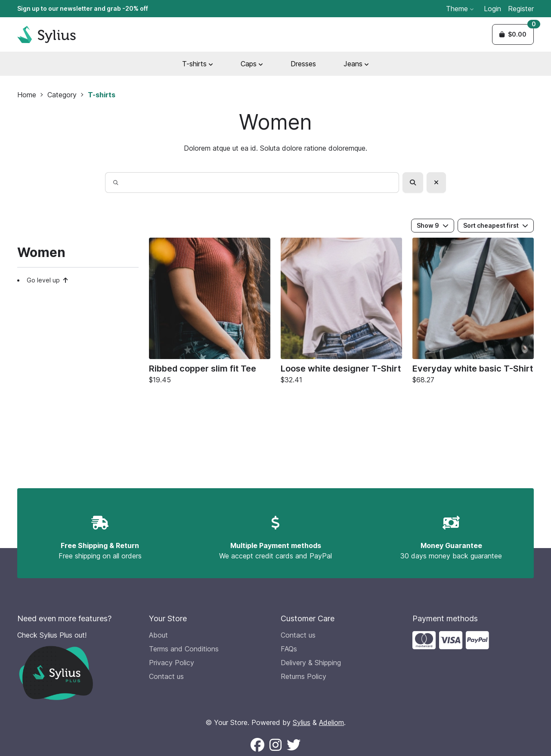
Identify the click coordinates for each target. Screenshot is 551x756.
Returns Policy (303, 676)
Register (521, 9)
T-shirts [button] (198, 64)
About (158, 635)
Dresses (303, 64)
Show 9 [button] (433, 225)
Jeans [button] (356, 64)
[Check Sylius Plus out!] (78, 665)
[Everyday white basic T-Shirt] (473, 313)
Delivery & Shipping (311, 663)
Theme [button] (460, 9)
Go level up (47, 280)
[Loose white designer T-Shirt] (341, 313)
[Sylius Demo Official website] (46, 34)
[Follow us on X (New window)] (294, 745)
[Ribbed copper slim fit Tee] (210, 313)
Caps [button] (252, 64)
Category (62, 95)
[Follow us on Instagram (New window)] (275, 745)
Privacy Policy (172, 663)
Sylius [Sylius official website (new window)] (302, 722)
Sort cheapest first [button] (496, 225)
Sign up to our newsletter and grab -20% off (83, 8)
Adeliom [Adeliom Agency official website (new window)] (331, 722)
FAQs (289, 649)
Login (492, 9)
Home (27, 95)
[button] (513, 34)
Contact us (166, 676)
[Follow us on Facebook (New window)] (257, 745)
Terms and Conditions (184, 649)
